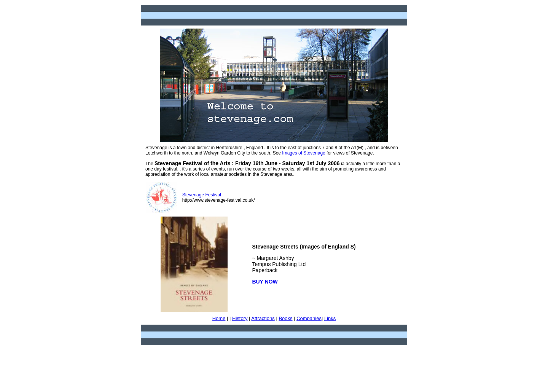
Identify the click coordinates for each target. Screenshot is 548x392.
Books (285, 318)
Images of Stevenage (303, 153)
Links (330, 318)
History (240, 318)
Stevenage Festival (202, 195)
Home (219, 318)
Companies (309, 318)
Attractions (263, 318)
